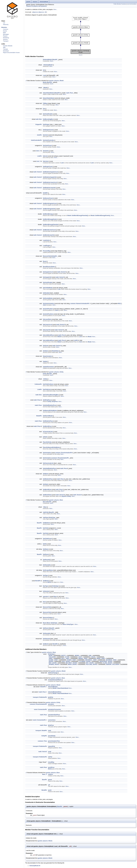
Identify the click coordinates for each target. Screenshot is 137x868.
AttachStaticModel (48, 93)
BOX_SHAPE (66, 662)
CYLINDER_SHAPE (85, 662)
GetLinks (46, 162)
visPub (50, 757)
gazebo (28, 2)
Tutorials (5, 49)
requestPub (51, 747)
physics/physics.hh (40, 12)
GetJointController (49, 141)
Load (44, 76)
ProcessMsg (47, 251)
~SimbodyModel (48, 65)
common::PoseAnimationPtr (64, 453)
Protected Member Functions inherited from (45, 671)
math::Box (39, 120)
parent (50, 780)
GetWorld (46, 581)
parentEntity (52, 736)
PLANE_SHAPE (107, 663)
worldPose (51, 768)
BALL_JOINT (65, 659)
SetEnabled (46, 293)
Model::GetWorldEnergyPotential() (78, 216)
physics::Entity (66, 497)
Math (4, 33)
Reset (45, 262)
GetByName (47, 523)
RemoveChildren (48, 618)
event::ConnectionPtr (40, 710)
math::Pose (69, 93)
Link (62, 163)
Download (6, 51)
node (49, 731)
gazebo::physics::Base (56, 500)
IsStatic (45, 437)
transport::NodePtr (41, 731)
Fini (44, 109)
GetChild (46, 528)
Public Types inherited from (41, 653)
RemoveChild (47, 256)
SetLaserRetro (47, 320)
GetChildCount (47, 539)
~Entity (45, 379)
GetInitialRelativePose (50, 406)
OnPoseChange (53, 673)
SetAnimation (47, 453)
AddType (46, 518)
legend (81, 55)
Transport (6, 41)
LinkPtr (40, 156)
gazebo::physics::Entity (56, 372)
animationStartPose (54, 715)
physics (35, 2)
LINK (90, 656)
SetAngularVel (47, 278)
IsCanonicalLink (48, 432)
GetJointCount (47, 146)
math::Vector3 (37, 172)
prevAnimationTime (54, 741)
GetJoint (46, 135)
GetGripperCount (48, 130)
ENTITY (64, 656)
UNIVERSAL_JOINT (91, 660)
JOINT (51, 659)
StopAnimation (47, 357)
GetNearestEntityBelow (50, 411)
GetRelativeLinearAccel (50, 183)
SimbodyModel (44, 2)
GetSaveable (47, 565)
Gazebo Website (8, 46)
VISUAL (93, 657)
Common (6, 29)
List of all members (132, 4)
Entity (45, 374)
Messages (6, 34)
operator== (46, 597)
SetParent (46, 628)
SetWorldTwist (47, 495)
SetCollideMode (48, 288)
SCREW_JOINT (71, 660)
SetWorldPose (47, 490)
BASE (50, 656)
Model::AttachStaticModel (61, 689)
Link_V (38, 162)
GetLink (45, 156)
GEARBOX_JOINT (111, 660)
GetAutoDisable (48, 114)
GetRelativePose (48, 421)
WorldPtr (38, 581)
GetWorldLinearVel (49, 235)
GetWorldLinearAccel (49, 230)
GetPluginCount (48, 167)
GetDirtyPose (47, 400)
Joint (44, 305)
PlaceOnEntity (47, 442)
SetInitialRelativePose (49, 469)
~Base (45, 507)
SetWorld (46, 644)
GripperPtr (39, 125)
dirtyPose (51, 726)
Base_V (45, 775)
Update (45, 362)
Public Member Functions (120, 4)
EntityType (52, 518)
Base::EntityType (52, 623)
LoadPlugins (47, 246)
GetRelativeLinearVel (49, 188)
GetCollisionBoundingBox (51, 395)
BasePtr (55, 60)
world (50, 790)
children (50, 775)
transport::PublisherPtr (40, 698)
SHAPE (51, 662)
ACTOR (67, 657)
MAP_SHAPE (53, 663)
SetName (46, 474)
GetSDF (45, 193)
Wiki (4, 48)
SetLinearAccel (48, 325)
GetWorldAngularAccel (50, 204)
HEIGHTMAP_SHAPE (106, 662)
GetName (46, 549)
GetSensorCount (48, 199)
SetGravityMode (48, 299)
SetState (45, 351)
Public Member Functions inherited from (44, 81)
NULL (120, 304)
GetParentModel (48, 416)
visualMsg (51, 762)
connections (52, 720)
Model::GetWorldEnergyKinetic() (101, 216)
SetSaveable (47, 634)
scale (50, 752)
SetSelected (47, 639)
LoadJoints (46, 241)
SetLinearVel (47, 330)
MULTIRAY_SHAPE (71, 663)
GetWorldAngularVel (49, 209)
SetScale (46, 346)
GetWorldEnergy (48, 214)
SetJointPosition (48, 309)
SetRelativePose (48, 479)
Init (44, 70)
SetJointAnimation (49, 304)
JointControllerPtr (36, 141)
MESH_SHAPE (72, 665)
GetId (45, 544)
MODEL (77, 656)
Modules (4, 27)
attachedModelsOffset (55, 692)
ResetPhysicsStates (49, 267)
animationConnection (54, 710)
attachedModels (53, 687)
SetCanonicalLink (48, 464)
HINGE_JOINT (101, 659)
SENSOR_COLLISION (112, 665)
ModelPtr (57, 93)
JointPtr (39, 135)
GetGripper (46, 125)
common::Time (42, 741)
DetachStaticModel (49, 98)
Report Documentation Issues (11, 53)
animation (51, 705)
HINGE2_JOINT (83, 659)
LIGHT (80, 657)
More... (55, 9)
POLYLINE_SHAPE (91, 665)
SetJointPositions (48, 314)
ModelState (55, 351)
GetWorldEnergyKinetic (50, 220)
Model (45, 83)
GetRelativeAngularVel (50, 177)
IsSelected (46, 592)
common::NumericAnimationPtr (80, 304)
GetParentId (47, 560)
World (49, 583)
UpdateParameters (49, 367)
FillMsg (45, 104)
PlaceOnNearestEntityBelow (51, 448)
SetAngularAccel (48, 272)
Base (44, 502)
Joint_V (38, 151)
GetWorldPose (47, 427)
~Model (45, 88)
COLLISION (52, 657)
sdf (49, 785)
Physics (5, 36)
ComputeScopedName (55, 680)
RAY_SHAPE (90, 663)
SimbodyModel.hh (35, 866)
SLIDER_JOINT (53, 660)
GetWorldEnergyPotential (51, 225)
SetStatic (46, 485)
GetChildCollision (48, 385)
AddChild (46, 513)
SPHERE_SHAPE (54, 665)
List (4, 23)
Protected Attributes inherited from (43, 685)
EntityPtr (54, 256)
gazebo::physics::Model (56, 81)
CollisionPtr (38, 385)
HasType (46, 586)
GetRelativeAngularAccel (50, 172)
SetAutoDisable (48, 283)
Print (44, 602)
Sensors (5, 39)
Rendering (6, 38)
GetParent (46, 555)
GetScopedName (48, 571)
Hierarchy (6, 25)
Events (5, 31)
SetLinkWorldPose (49, 335)
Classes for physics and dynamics (37, 6)
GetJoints (46, 151)
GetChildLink (47, 390)
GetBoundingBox (48, 120)
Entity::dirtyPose (53, 402)
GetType (45, 576)
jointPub (50, 698)
